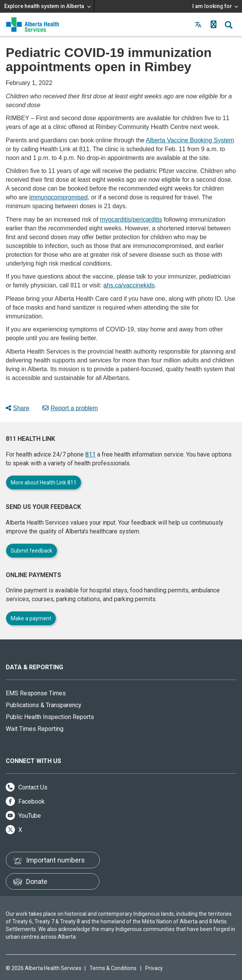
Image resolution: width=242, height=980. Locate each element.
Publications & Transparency (44, 705)
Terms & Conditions (113, 968)
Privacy (154, 968)
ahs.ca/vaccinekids (129, 285)
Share (18, 408)
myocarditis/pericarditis (131, 219)
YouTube (23, 816)
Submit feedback (32, 551)
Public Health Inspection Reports (50, 717)
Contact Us (27, 787)
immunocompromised (58, 197)
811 (90, 454)
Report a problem (70, 408)
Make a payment (31, 618)
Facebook (25, 801)
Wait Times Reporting (35, 729)
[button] (213, 24)
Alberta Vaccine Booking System (190, 140)
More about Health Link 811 (44, 483)
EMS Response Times (36, 693)
